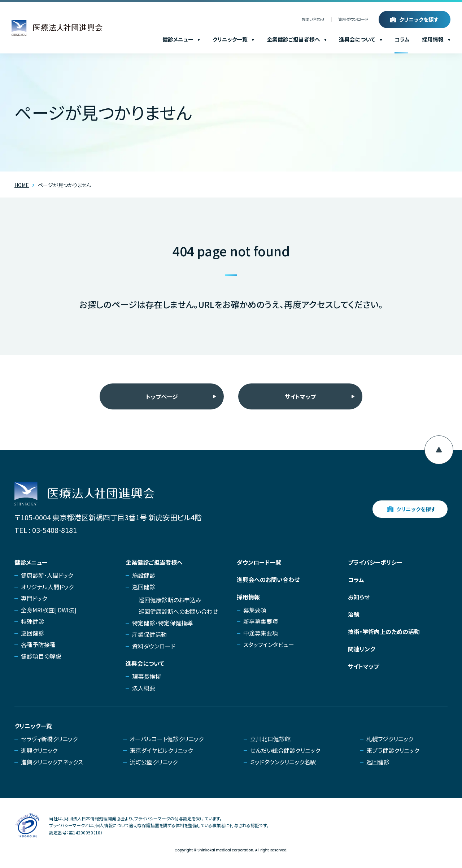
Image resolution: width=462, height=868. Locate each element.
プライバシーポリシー (375, 562)
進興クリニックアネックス (52, 762)
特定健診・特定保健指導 (162, 623)
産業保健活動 (149, 634)
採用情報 (436, 39)
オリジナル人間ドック (47, 587)
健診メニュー (181, 39)
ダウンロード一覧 (259, 562)
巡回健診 (32, 633)
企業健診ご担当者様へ (297, 39)
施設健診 (144, 575)
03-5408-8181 (55, 530)
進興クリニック (39, 750)
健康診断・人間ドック (47, 575)
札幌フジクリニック (390, 739)
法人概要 (144, 688)
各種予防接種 (38, 645)
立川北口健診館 (270, 739)
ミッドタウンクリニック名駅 (283, 762)
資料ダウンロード (353, 19)
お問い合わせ (313, 19)
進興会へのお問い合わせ (268, 580)
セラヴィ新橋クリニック (49, 739)
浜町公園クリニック (154, 762)
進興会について (361, 39)
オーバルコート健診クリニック (167, 739)
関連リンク (361, 649)
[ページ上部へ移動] (439, 450)
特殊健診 (32, 621)
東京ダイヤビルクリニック (161, 750)
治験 (354, 614)
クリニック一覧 (234, 39)
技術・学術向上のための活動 (384, 632)
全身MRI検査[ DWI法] (49, 610)
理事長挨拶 (147, 676)
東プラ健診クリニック (393, 750)
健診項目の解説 (41, 656)
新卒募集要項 (261, 621)
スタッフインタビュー (269, 645)
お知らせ (359, 597)
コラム (402, 39)
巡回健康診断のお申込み (170, 600)
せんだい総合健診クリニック (285, 750)
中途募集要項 (261, 633)
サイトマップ (300, 396)
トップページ (162, 396)
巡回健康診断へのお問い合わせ (178, 611)
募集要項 (255, 610)
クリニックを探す (419, 19)
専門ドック (34, 598)
